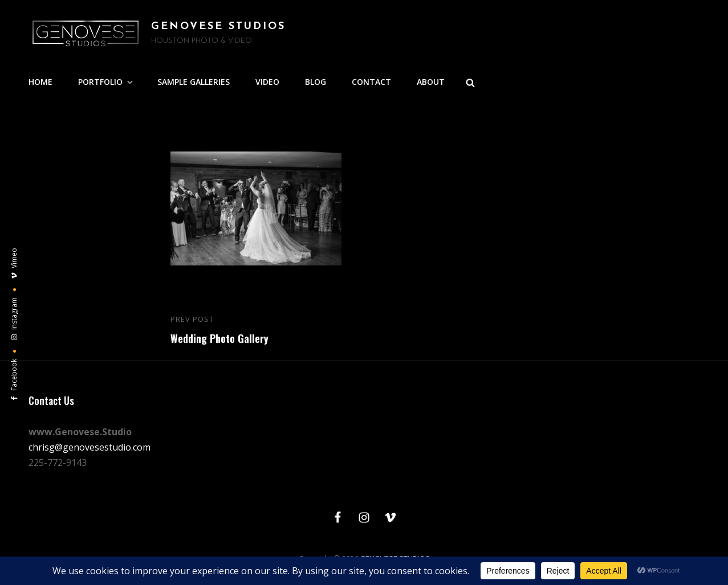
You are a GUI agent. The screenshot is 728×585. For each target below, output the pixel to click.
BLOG (316, 82)
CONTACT (371, 82)
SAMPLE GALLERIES (194, 82)
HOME (40, 82)
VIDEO (267, 82)
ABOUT (431, 82)
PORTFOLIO (106, 82)
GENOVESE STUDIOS (218, 26)
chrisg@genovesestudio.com (90, 447)
